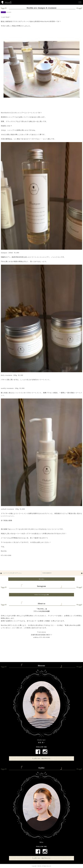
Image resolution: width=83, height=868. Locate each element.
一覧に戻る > (41, 579)
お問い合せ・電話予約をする (41, 758)
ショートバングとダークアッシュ (12, 573)
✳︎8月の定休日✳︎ (47, 573)
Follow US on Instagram (41, 595)
